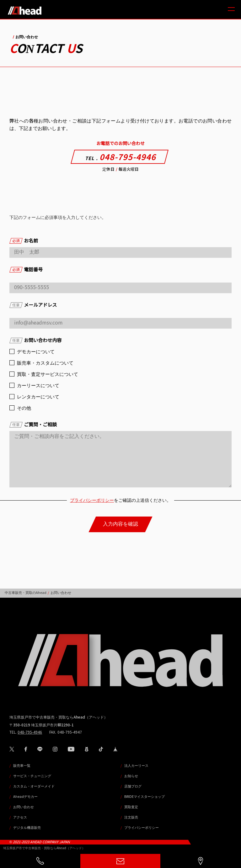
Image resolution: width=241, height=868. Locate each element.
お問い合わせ (24, 807)
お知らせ (131, 776)
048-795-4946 (120, 157)
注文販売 (131, 817)
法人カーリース (136, 766)
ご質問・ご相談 (33, 425)
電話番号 (26, 270)
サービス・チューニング (32, 776)
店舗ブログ (133, 786)
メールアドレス (33, 305)
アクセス (20, 817)
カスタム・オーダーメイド (34, 786)
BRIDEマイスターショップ (145, 797)
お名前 (24, 241)
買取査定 (131, 807)
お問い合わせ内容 (35, 340)
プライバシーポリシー (92, 500)
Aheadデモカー (25, 797)
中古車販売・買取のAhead (26, 593)
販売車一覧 (22, 766)
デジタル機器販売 (27, 828)
